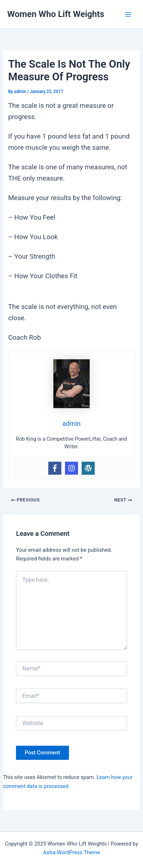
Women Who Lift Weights (56, 14)
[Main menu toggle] (128, 14)
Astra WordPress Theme (71, 852)
